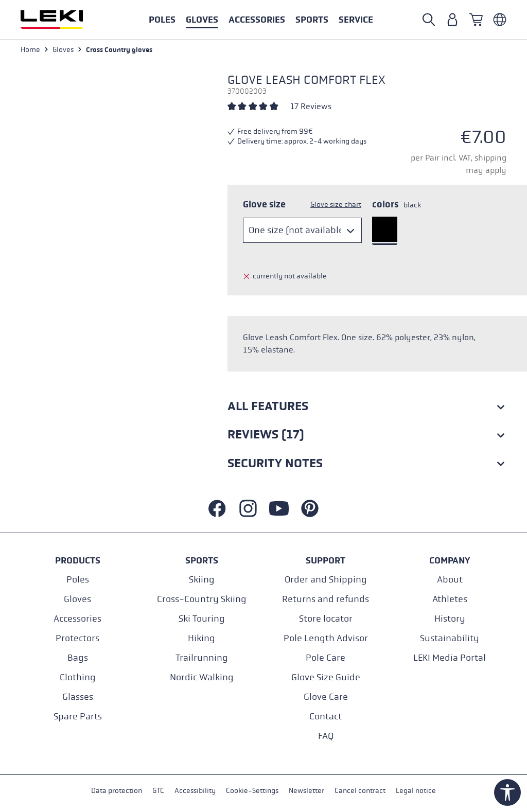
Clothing (78, 677)
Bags (78, 658)
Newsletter (306, 791)
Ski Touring (202, 619)
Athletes (450, 599)
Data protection (117, 791)
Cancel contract (360, 791)
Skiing (202, 580)
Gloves (77, 599)
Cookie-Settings (252, 791)
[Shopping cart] (476, 20)
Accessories (77, 619)
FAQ (326, 736)
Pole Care (326, 658)
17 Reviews (311, 106)
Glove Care (326, 697)
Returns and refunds (326, 599)
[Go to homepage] (63, 20)
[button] (312, 20)
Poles (78, 580)
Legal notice (416, 791)
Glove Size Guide (326, 677)
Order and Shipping (326, 580)
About (450, 580)
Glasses (78, 697)
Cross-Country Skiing (202, 599)
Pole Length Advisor (326, 638)
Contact (326, 717)
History (450, 619)
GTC (158, 791)
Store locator (326, 619)
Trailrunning (202, 658)
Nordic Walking (202, 677)
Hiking (201, 638)
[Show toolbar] (507, 792)
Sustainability (450, 638)
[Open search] (429, 20)
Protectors (77, 638)
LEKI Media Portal (450, 658)
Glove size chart (336, 205)
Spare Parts (78, 717)
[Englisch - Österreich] (500, 20)
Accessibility (195, 791)
